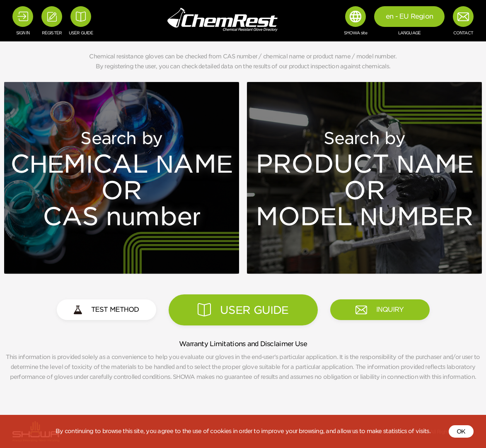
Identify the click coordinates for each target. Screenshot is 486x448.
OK (461, 431)
